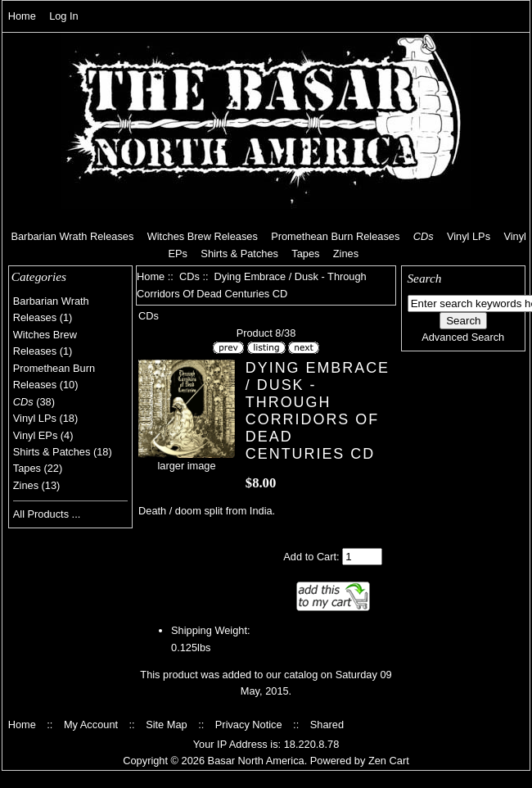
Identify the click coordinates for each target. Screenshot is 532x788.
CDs (189, 276)
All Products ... (47, 514)
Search (424, 278)
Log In (64, 16)
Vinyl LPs (469, 236)
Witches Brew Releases (203, 236)
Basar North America (256, 761)
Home (22, 16)
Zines (346, 254)
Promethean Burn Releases (335, 236)
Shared (327, 725)
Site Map (167, 725)
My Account (91, 725)
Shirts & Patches (239, 254)
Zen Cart (389, 761)
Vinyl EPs (36, 435)
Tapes (305, 254)
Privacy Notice (249, 725)
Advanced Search (463, 337)
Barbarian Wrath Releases (72, 236)
